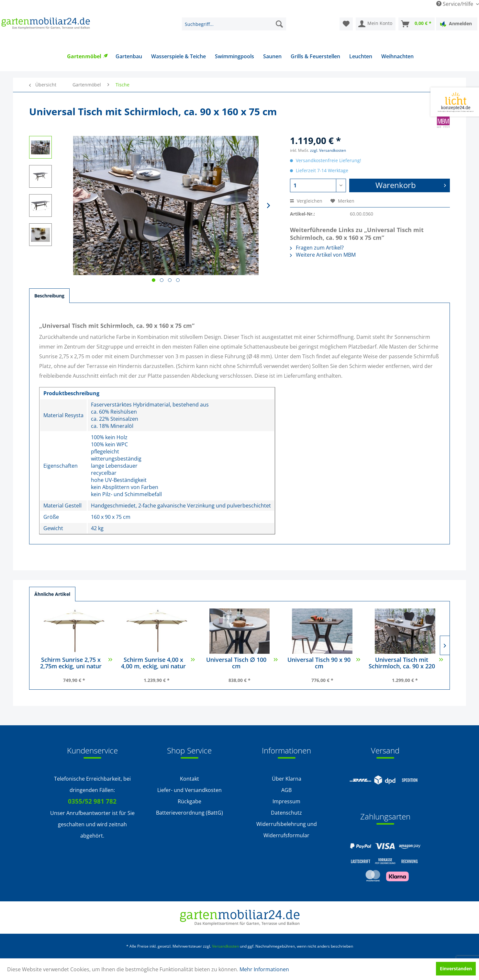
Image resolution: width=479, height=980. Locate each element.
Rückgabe (189, 801)
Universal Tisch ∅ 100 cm (242, 663)
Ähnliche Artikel (52, 594)
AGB (286, 790)
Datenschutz (286, 813)
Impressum (286, 801)
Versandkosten (225, 946)
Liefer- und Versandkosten (189, 790)
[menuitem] (234, 24)
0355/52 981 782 (92, 801)
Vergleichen (306, 201)
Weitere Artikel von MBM (323, 255)
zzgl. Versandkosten (328, 150)
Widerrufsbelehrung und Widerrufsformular (287, 830)
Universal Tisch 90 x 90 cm (324, 663)
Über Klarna (287, 779)
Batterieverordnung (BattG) (189, 813)
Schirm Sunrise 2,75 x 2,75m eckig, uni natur (76, 663)
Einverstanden (456, 969)
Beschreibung (49, 296)
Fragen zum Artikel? (317, 248)
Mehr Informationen (264, 969)
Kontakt (189, 779)
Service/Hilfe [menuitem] (455, 4)
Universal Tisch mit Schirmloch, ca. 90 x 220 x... (406, 663)
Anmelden (456, 24)
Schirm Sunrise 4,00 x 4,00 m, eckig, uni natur (158, 663)
